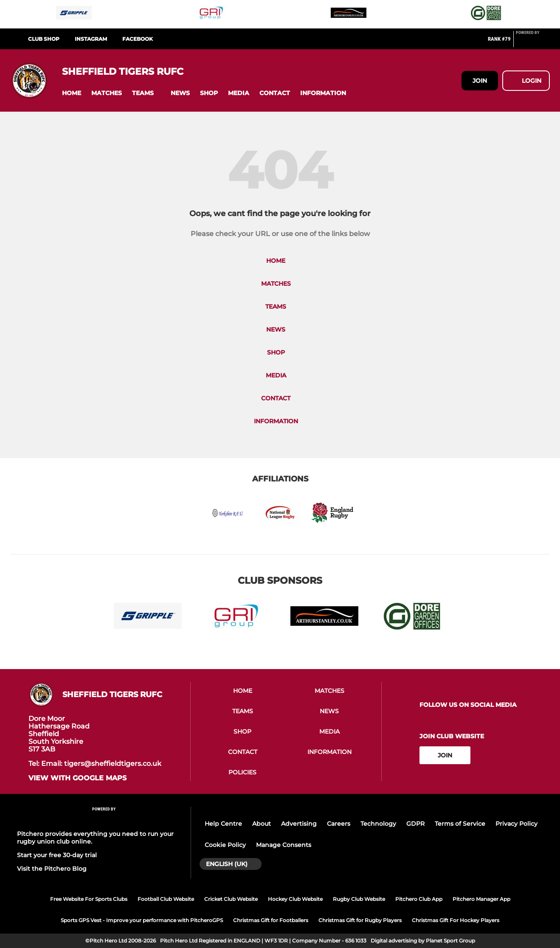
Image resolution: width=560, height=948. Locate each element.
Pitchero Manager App (481, 899)
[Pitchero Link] (533, 42)
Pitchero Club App (419, 899)
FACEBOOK (138, 39)
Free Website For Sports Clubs (89, 899)
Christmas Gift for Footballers (271, 920)
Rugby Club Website (359, 899)
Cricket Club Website (231, 899)
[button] (72, 93)
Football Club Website (166, 899)
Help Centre (223, 824)
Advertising (299, 824)
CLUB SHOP (44, 39)
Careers (339, 824)
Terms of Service (460, 824)
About (262, 824)
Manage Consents (284, 845)
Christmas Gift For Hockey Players (456, 920)
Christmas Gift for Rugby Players (360, 920)
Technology (378, 824)
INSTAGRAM (91, 39)
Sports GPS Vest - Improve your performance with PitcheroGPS (142, 920)
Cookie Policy (225, 845)
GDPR (415, 824)
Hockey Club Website (295, 899)
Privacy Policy (516, 824)
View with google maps (77, 778)
